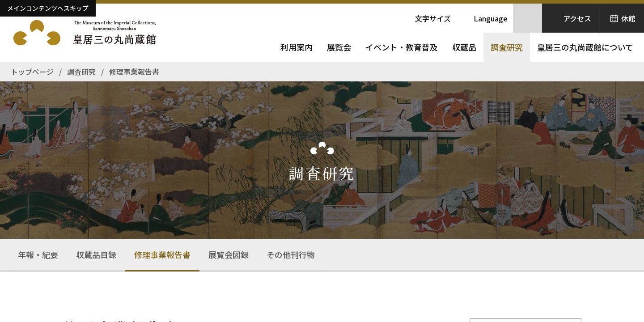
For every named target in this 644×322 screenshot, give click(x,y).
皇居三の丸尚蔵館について (585, 47)
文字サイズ (433, 18)
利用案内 (297, 47)
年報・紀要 (38, 254)
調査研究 (507, 47)
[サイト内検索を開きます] (527, 18)
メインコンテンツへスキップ (48, 8)
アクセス (577, 18)
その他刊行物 (291, 254)
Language (491, 18)
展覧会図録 (229, 254)
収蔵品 (464, 47)
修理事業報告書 (162, 254)
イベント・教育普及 (402, 47)
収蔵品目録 (96, 254)
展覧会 (339, 47)
